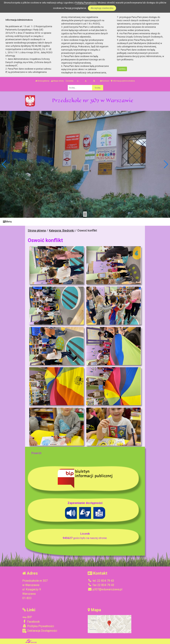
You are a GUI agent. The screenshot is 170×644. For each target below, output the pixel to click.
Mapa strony (57, 81)
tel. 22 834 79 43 (101, 581)
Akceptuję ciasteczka (102, 8)
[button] (4, 164)
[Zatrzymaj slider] (85, 214)
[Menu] (85, 222)
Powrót (36, 453)
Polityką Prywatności (86, 3)
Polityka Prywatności (38, 626)
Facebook (31, 622)
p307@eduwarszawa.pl (105, 589)
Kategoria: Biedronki (62, 231)
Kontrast (105, 81)
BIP (27, 617)
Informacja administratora (123, 81)
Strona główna (42, 81)
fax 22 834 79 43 (101, 585)
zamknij (122, 69)
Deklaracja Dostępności (40, 631)
